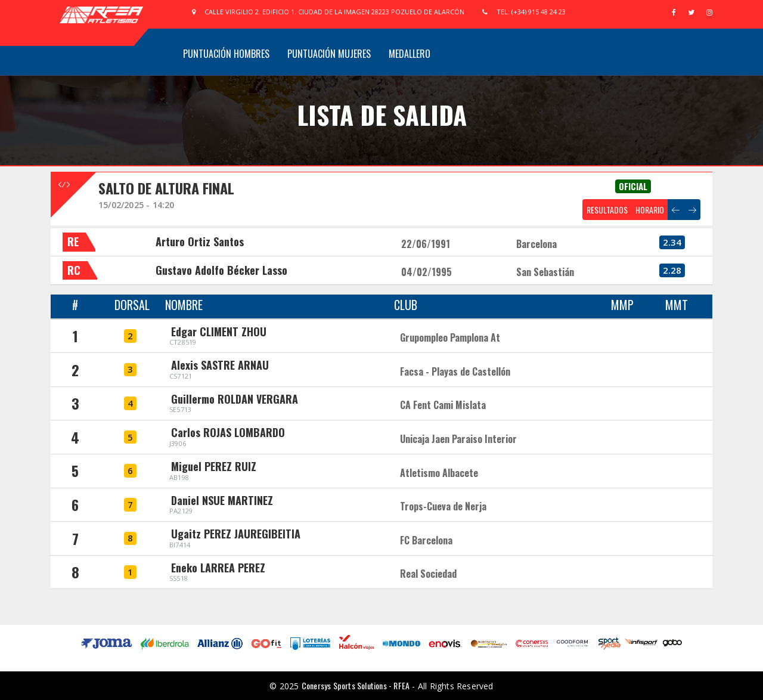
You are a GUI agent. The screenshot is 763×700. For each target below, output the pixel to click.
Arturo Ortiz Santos (200, 241)
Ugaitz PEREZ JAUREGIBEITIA (236, 534)
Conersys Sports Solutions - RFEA (356, 685)
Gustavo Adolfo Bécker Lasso (221, 270)
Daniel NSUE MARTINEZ (222, 500)
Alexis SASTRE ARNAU (220, 365)
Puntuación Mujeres (329, 54)
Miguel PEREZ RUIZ (214, 466)
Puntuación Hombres (226, 54)
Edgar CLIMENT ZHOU (219, 332)
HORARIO (650, 210)
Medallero (410, 54)
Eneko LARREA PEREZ (218, 568)
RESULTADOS (607, 210)
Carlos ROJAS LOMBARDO (228, 432)
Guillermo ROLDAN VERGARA (235, 399)
